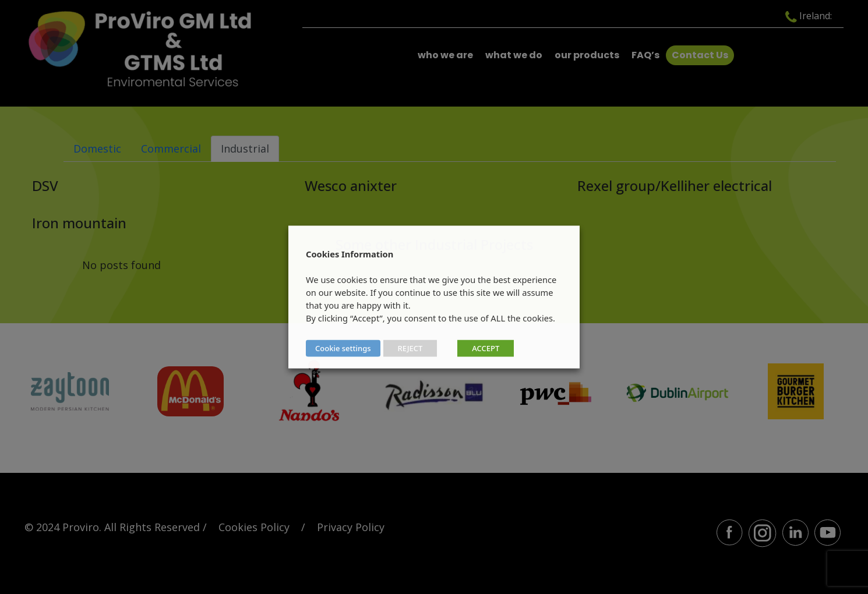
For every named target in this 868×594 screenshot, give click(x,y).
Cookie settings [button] (343, 348)
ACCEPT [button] (486, 348)
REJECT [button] (410, 348)
